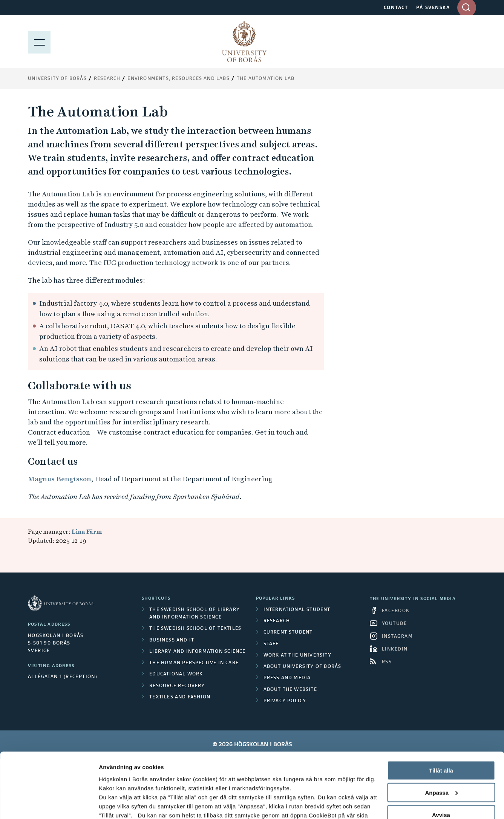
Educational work (176, 674)
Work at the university (297, 655)
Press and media (287, 678)
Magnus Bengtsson (60, 479)
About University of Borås (303, 667)
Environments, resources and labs (178, 79)
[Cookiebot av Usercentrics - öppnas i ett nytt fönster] (49, 804)
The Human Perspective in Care (194, 663)
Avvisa (441, 757)
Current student (288, 632)
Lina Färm (87, 532)
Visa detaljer (116, 804)
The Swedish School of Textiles (195, 629)
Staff (271, 644)
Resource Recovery (177, 686)
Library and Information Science (197, 652)
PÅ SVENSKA (433, 8)
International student (297, 610)
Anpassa (441, 734)
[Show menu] (39, 41)
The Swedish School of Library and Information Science (195, 614)
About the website (290, 690)
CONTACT (396, 8)
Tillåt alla (441, 712)
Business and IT (172, 640)
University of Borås (57, 79)
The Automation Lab (266, 79)
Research (107, 79)
